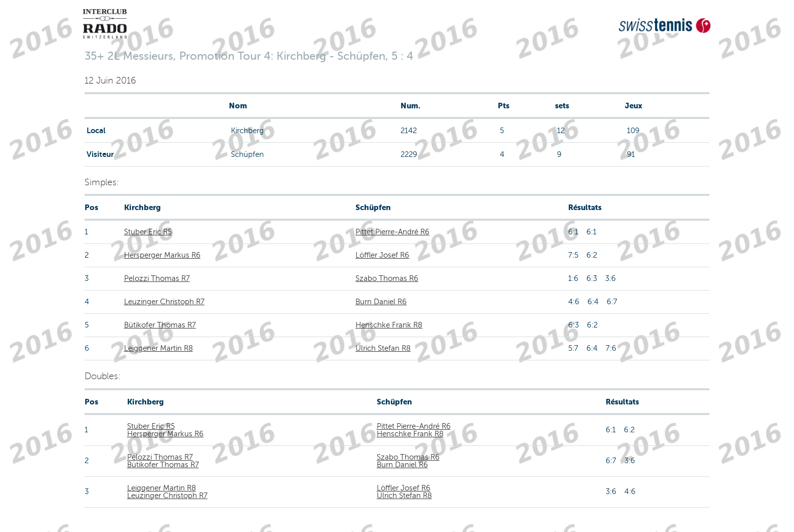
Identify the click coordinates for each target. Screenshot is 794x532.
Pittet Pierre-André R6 (392, 232)
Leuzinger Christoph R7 (164, 302)
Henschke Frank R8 (389, 325)
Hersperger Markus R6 (162, 255)
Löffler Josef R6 (382, 255)
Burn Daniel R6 (381, 302)
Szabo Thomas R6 (387, 278)
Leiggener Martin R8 (158, 348)
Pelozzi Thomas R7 (157, 278)
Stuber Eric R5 (148, 232)
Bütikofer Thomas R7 (160, 325)
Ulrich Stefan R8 (383, 348)
